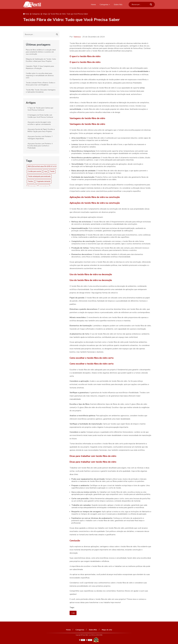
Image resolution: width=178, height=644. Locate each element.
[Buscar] (151, 4)
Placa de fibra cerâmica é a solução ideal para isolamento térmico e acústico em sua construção (41, 52)
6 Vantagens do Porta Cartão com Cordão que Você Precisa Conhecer (40, 116)
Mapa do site (107, 630)
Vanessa (77, 37)
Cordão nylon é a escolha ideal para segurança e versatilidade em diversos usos (40, 76)
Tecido (52, 171)
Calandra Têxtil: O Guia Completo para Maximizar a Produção (40, 67)
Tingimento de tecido (43, 181)
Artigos (31, 103)
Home (93, 5)
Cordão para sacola (34, 171)
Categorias (104, 5)
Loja (45, 171)
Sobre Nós (118, 5)
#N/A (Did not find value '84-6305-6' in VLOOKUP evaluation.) (49, 166)
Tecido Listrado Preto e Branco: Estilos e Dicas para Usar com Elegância (41, 84)
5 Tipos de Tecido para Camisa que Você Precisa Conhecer (40, 109)
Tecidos (31, 181)
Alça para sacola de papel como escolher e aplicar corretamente (39, 123)
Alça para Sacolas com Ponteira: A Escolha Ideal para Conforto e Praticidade (40, 146)
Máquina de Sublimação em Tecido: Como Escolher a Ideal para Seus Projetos (41, 60)
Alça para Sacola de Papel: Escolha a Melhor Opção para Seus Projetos (41, 130)
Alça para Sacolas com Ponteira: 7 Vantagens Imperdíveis (40, 138)
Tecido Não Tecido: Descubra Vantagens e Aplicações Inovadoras (41, 91)
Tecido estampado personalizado (39, 176)
